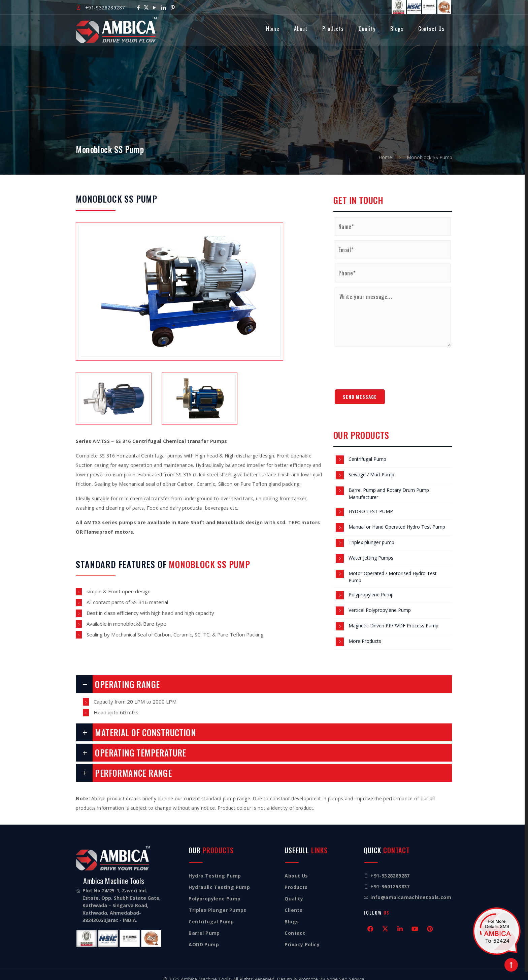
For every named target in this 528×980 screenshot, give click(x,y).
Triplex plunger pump (371, 534)
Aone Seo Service (345, 971)
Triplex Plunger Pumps (217, 902)
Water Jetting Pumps (371, 550)
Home (385, 149)
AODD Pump (204, 937)
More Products (365, 633)
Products (296, 879)
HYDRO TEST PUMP (371, 503)
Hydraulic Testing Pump (219, 879)
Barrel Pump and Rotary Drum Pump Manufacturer (389, 486)
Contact (295, 925)
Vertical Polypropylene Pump (380, 602)
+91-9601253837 (390, 879)
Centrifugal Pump (367, 451)
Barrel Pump (204, 925)
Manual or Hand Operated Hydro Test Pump (397, 519)
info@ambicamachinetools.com (411, 889)
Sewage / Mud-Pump (371, 467)
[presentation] (386, 358)
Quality (294, 891)
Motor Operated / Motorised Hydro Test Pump (393, 569)
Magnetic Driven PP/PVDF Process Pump (393, 618)
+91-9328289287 (105, 8)
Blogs (292, 914)
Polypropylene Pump (371, 587)
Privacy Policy (302, 937)
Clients (293, 902)
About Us (296, 868)
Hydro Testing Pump (215, 868)
